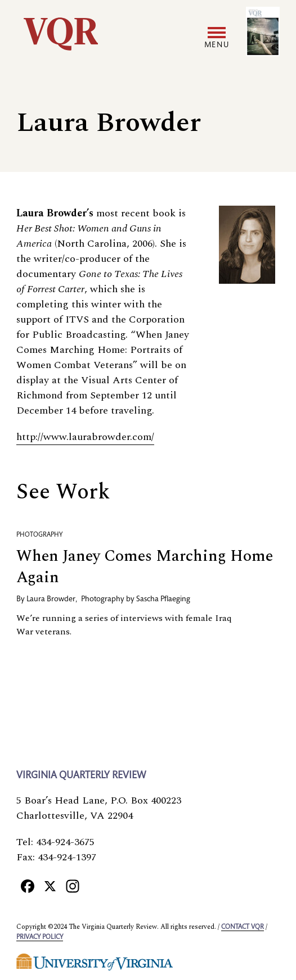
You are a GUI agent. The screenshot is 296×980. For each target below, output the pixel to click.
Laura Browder (51, 600)
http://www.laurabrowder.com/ (85, 437)
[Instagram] (73, 886)
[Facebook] (28, 886)
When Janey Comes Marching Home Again (145, 567)
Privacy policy (40, 937)
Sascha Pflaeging (163, 600)
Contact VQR (243, 927)
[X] (50, 886)
